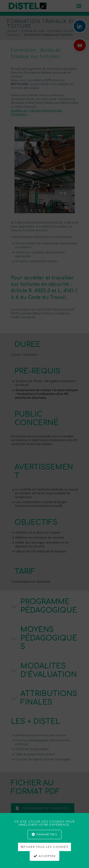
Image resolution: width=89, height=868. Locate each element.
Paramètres (47, 835)
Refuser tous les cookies (44, 847)
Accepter (47, 856)
